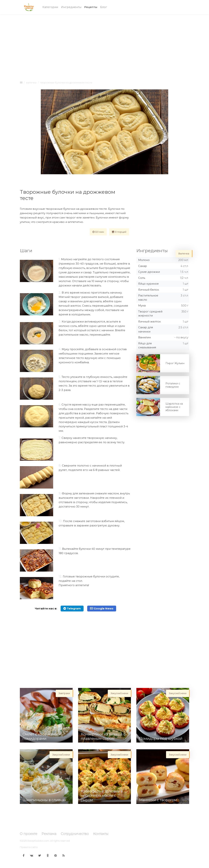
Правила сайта (29, 847)
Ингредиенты (71, 7)
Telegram (72, 608)
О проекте (29, 834)
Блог (104, 7)
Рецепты (91, 7)
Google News (102, 608)
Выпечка (31, 82)
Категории (50, 7)
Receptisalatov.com (38, 841)
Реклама (49, 834)
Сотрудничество (75, 834)
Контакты (101, 834)
